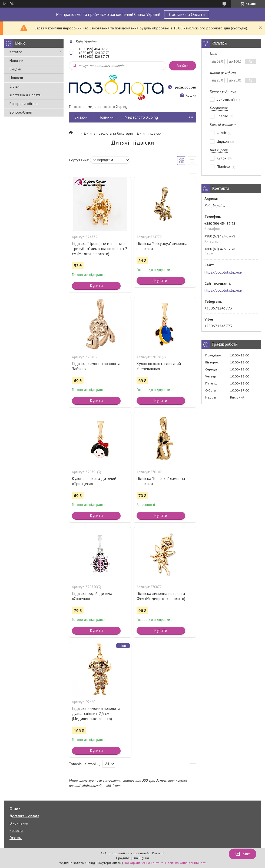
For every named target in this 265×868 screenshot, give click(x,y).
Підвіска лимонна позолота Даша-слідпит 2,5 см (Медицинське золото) (96, 714)
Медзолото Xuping (141, 117)
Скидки (15, 69)
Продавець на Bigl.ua (132, 858)
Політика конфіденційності (186, 863)
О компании (19, 823)
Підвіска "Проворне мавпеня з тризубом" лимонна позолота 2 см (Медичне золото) (100, 249)
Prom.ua (158, 853)
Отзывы (16, 838)
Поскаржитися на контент (143, 863)
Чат (243, 854)
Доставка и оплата (24, 816)
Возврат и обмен (24, 104)
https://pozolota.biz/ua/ (223, 272)
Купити (96, 286)
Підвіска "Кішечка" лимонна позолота (161, 481)
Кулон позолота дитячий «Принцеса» (94, 481)
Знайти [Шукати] (183, 66)
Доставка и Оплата (187, 14)
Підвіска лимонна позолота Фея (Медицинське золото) (161, 596)
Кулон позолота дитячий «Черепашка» (159, 366)
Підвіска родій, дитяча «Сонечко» (92, 596)
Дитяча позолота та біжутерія (108, 133)
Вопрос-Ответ (21, 112)
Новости (16, 78)
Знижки (81, 117)
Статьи (14, 86)
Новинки (16, 60)
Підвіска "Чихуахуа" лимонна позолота (162, 246)
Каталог (16, 52)
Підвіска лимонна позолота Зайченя (96, 366)
